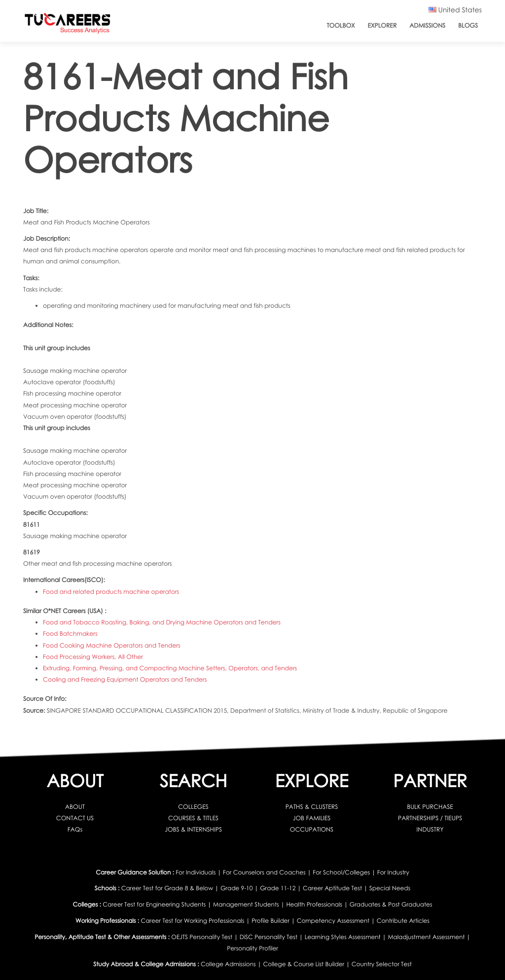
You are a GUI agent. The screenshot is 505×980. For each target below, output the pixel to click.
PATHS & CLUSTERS (312, 807)
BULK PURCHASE (430, 807)
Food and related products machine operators (111, 592)
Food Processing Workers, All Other (93, 657)
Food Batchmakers (70, 634)
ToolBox (341, 25)
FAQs (75, 829)
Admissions (427, 25)
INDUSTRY (430, 829)
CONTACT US (75, 818)
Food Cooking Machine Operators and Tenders (112, 645)
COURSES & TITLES (193, 818)
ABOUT (75, 807)
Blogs (468, 25)
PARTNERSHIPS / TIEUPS (430, 818)
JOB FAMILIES (312, 818)
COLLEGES (193, 807)
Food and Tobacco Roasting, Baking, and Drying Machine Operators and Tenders (162, 622)
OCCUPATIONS (312, 829)
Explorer (382, 25)
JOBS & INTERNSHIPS (193, 829)
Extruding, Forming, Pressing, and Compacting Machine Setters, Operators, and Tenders (170, 668)
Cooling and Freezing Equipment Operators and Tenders (125, 679)
